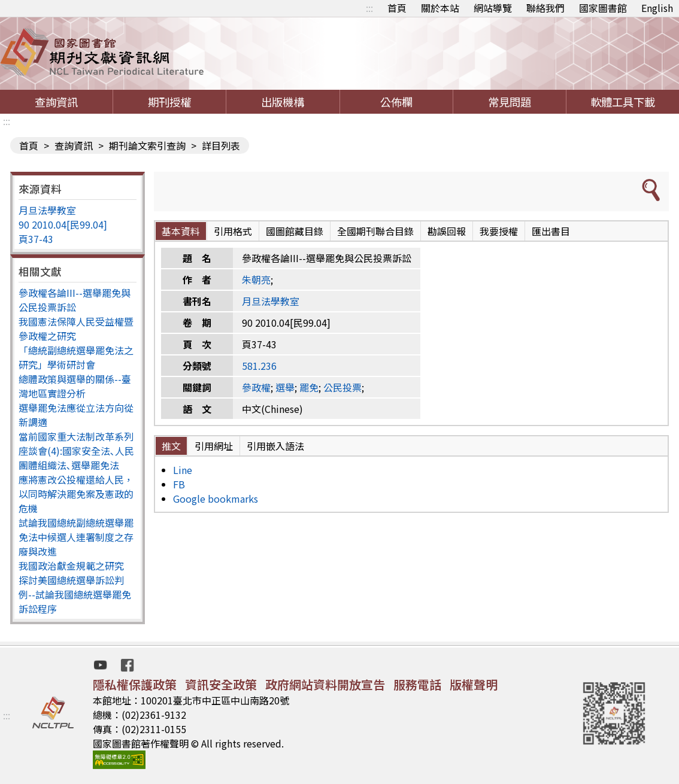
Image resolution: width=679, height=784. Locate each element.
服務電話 (417, 684)
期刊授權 (169, 102)
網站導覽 (493, 8)
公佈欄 (396, 102)
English (657, 8)
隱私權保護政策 (135, 684)
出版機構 (283, 102)
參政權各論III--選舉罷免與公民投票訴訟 (75, 300)
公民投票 (342, 387)
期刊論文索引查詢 (147, 145)
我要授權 (499, 231)
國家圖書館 (603, 8)
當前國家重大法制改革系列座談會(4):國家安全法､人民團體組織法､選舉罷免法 (76, 451)
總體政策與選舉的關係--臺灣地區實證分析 (75, 386)
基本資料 (181, 231)
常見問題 (510, 102)
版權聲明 (474, 684)
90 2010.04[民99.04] (63, 224)
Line (183, 470)
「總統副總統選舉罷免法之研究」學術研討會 (76, 357)
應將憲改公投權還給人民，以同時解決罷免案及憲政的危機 (76, 494)
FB (179, 484)
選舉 (285, 387)
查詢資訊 (56, 102)
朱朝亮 (256, 279)
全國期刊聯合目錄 (375, 231)
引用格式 (233, 231)
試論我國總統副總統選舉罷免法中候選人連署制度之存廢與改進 (76, 537)
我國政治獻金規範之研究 (71, 566)
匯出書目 (551, 231)
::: (369, 8)
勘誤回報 (447, 231)
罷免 (309, 387)
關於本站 (440, 8)
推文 (171, 446)
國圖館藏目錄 (295, 231)
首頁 (397, 8)
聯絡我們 (545, 8)
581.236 (259, 366)
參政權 (256, 387)
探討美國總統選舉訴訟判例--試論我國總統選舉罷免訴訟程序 (75, 594)
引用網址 (214, 446)
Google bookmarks (216, 499)
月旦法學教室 (47, 210)
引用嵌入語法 (275, 446)
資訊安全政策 (221, 684)
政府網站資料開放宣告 (325, 684)
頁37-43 (36, 239)
